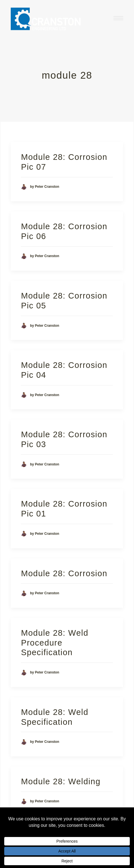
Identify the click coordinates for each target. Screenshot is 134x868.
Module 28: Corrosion (64, 573)
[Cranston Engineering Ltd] (46, 18)
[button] (118, 18)
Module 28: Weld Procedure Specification (55, 643)
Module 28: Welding (61, 781)
